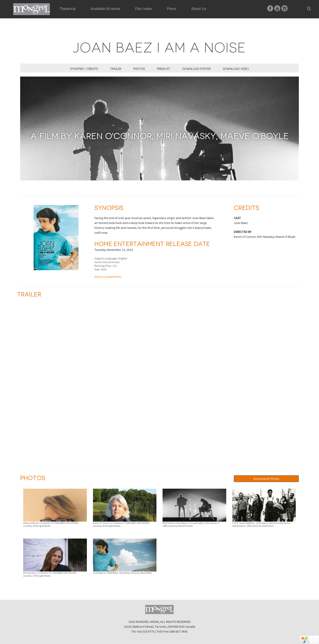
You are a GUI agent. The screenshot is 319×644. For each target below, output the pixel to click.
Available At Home (105, 13)
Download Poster (196, 69)
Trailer (116, 69)
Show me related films (108, 277)
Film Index (144, 9)
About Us (199, 9)
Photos (139, 69)
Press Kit (163, 69)
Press (172, 9)
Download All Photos (266, 479)
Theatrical (67, 9)
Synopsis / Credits (84, 69)
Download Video (236, 69)
